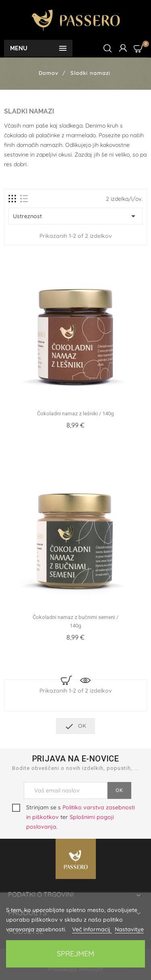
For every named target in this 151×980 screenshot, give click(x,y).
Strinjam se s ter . (73, 817)
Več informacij (92, 929)
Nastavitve (129, 929)
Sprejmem (75, 954)
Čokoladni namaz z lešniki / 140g (75, 414)
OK (75, 726)
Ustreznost (75, 216)
